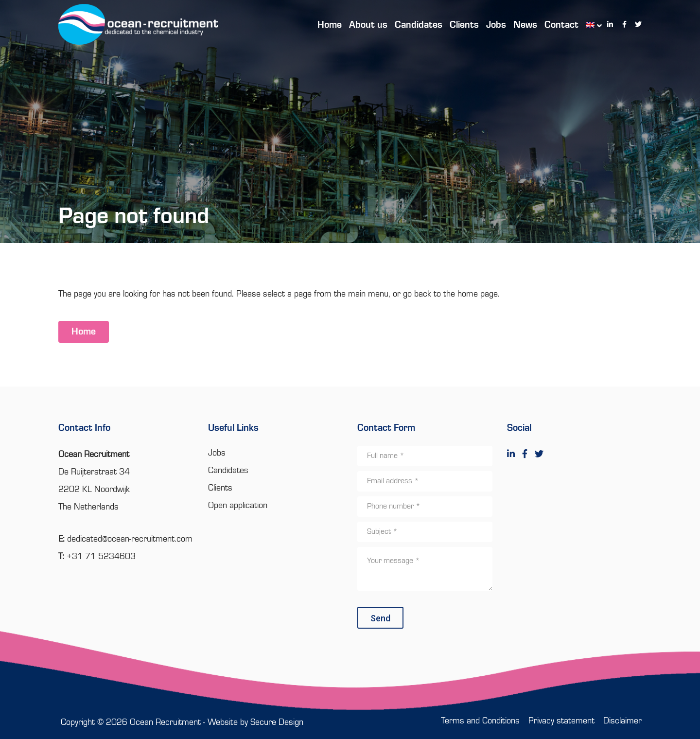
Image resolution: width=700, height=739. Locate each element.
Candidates (228, 471)
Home (84, 332)
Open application (238, 506)
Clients (220, 488)
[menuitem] (589, 24)
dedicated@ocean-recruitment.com (130, 539)
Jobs (217, 453)
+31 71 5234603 (101, 557)
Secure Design (277, 722)
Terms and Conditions (480, 721)
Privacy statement (561, 721)
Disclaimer (622, 721)
